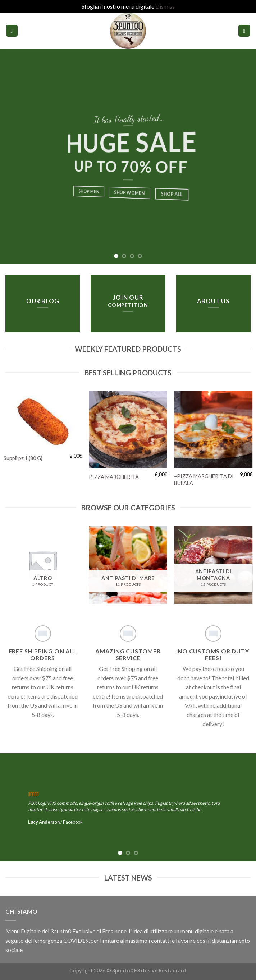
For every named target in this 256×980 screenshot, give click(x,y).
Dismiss (165, 6)
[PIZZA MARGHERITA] (128, 430)
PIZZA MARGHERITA (114, 477)
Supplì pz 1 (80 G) (23, 458)
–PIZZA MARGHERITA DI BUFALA (204, 480)
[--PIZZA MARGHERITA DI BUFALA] (213, 430)
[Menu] (12, 31)
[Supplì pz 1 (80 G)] (43, 420)
